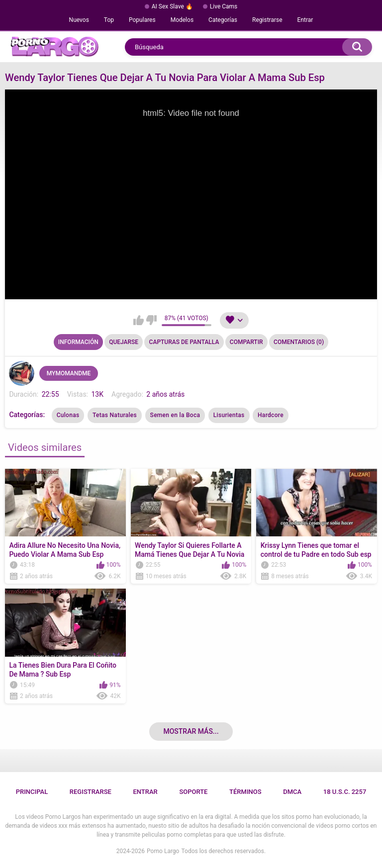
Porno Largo (163, 851)
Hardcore (271, 415)
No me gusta (151, 320)
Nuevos (79, 20)
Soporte (193, 792)
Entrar (305, 20)
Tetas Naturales (115, 415)
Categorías (223, 20)
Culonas (68, 415)
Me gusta (139, 320)
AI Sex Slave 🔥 (172, 6)
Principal (32, 792)
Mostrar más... (191, 731)
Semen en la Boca (175, 415)
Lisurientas (229, 415)
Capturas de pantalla (184, 342)
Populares (142, 20)
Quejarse (124, 342)
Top (109, 20)
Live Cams (224, 6)
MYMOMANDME (69, 373)
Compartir (246, 342)
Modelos (182, 20)
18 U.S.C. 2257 (345, 792)
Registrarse (267, 20)
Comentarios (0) (299, 342)
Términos (245, 792)
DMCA (292, 792)
